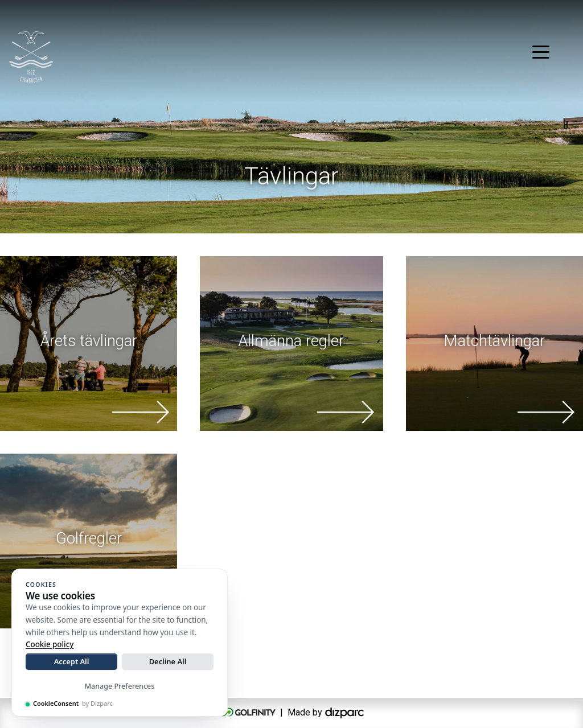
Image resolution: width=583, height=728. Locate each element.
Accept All (72, 661)
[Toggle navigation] (541, 51)
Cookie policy (50, 644)
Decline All (168, 661)
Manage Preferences (120, 686)
